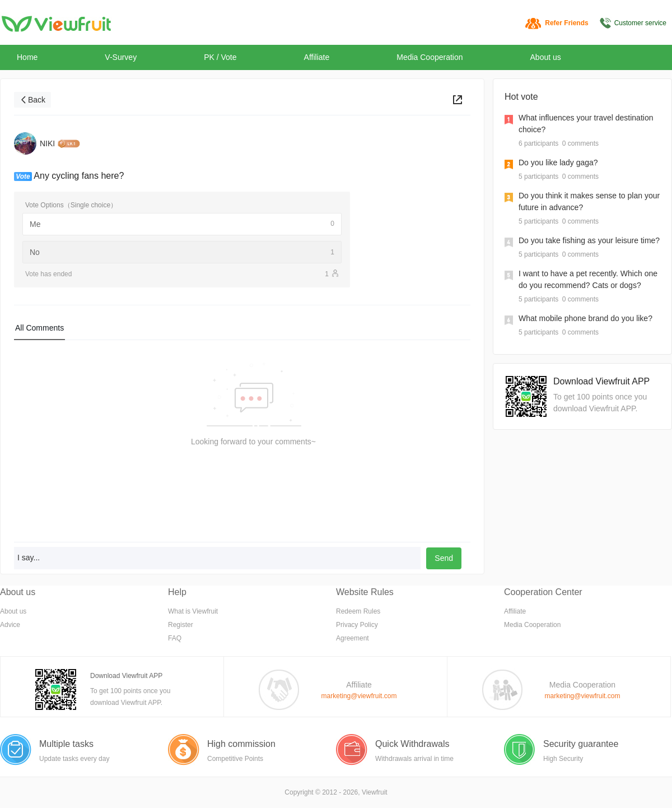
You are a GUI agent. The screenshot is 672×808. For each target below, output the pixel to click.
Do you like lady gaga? (558, 162)
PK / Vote (220, 57)
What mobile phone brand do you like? (585, 318)
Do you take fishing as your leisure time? (589, 240)
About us (546, 57)
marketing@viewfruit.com (359, 696)
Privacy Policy (357, 625)
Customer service (640, 23)
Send (444, 558)
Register (181, 625)
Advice (10, 625)
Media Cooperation (430, 57)
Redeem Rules (358, 611)
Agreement (353, 638)
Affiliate (317, 57)
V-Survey (121, 57)
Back (37, 100)
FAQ (175, 638)
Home (27, 57)
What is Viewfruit (193, 611)
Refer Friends (566, 23)
